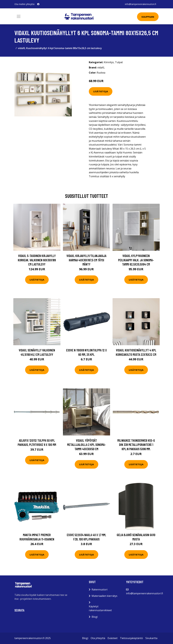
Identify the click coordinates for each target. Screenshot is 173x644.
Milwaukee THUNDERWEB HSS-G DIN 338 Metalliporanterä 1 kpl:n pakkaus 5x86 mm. (136, 445)
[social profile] (38, 4)
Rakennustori (100, 590)
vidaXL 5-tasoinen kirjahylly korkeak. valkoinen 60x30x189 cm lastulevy (37, 260)
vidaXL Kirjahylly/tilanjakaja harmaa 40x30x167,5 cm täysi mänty (86, 260)
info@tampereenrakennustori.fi (141, 4)
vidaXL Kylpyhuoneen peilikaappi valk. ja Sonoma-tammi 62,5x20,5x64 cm (136, 260)
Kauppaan (148, 17)
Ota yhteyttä (98, 638)
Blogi (95, 617)
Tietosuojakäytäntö (131, 638)
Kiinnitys (109, 62)
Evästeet (113, 638)
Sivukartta (151, 638)
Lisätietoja (101, 91)
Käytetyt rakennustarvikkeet (100, 608)
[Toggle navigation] (19, 16)
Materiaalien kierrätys (104, 596)
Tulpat (119, 62)
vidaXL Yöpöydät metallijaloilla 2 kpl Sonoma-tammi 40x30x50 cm (86, 445)
